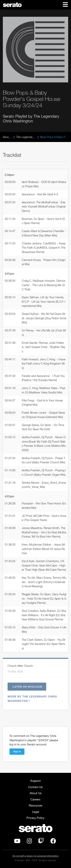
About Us (36, 793)
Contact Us (35, 787)
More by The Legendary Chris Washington (32, 699)
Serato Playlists (7, 137)
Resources (36, 805)
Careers (35, 799)
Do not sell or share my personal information (35, 856)
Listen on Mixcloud (27, 687)
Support (35, 781)
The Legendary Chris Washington (26, 137)
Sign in (17, 751)
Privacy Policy (35, 818)
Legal (36, 812)
